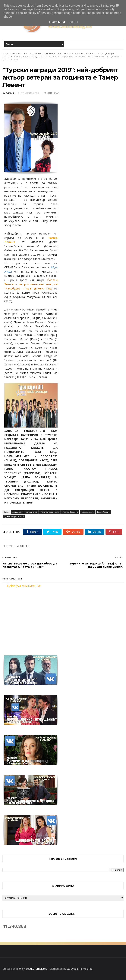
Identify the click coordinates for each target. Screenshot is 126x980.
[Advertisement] (63, 619)
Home (6, 54)
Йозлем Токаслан (84, 54)
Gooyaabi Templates (80, 969)
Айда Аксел (18, 54)
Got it (74, 22)
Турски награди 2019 (33, 57)
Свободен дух (106, 54)
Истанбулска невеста (58, 54)
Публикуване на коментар (24, 586)
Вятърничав (36, 54)
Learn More (57, 22)
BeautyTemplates (36, 969)
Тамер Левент (10, 57)
